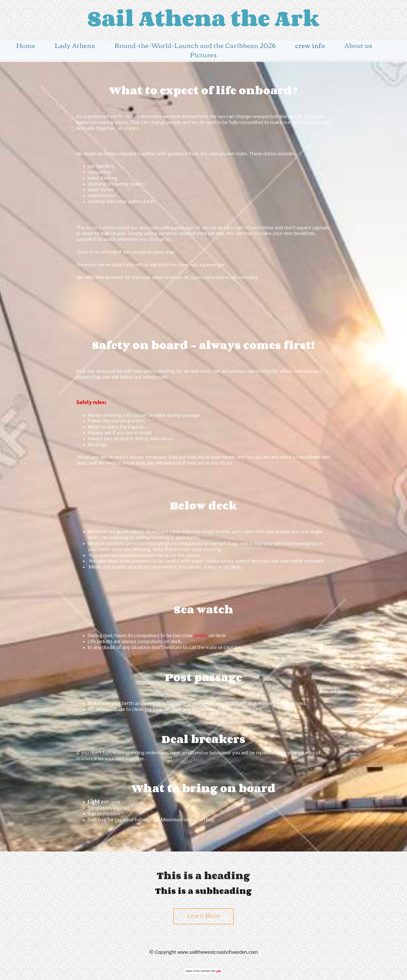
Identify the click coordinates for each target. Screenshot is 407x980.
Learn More (204, 916)
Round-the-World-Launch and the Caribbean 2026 (195, 45)
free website (203, 971)
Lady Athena (75, 45)
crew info (310, 45)
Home (26, 45)
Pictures (203, 55)
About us (359, 45)
